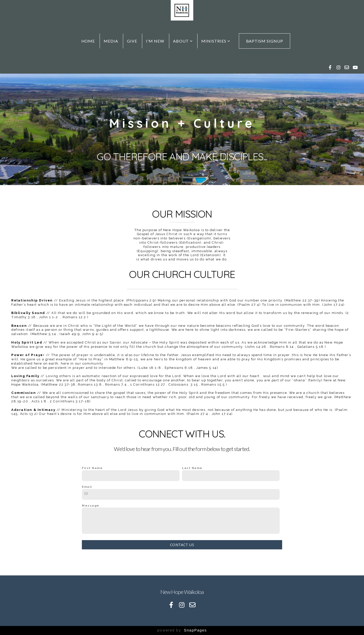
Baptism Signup (265, 41)
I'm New (155, 41)
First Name (92, 468)
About (183, 41)
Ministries (216, 41)
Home (88, 41)
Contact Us (182, 545)
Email (87, 487)
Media (111, 41)
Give (132, 41)
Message (91, 506)
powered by (182, 630)
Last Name (192, 468)
